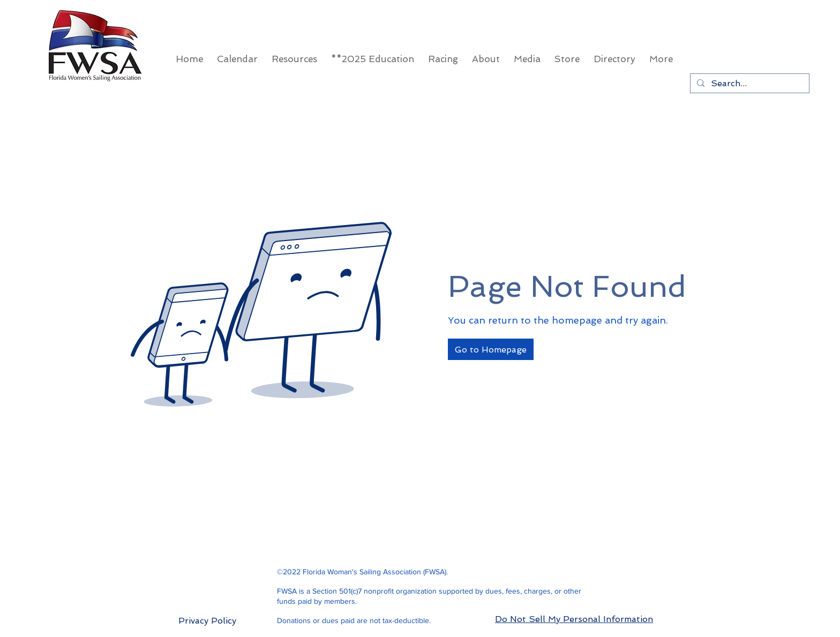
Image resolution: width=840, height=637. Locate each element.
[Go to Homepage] (491, 349)
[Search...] (749, 83)
